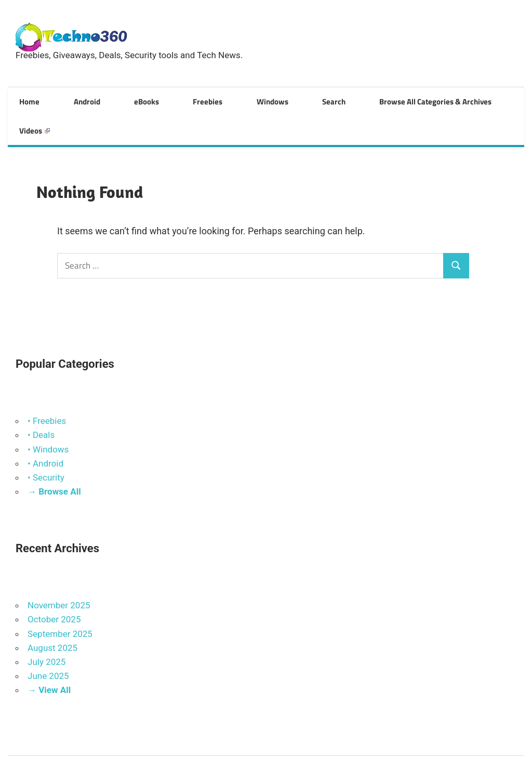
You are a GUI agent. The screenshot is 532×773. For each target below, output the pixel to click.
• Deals (41, 403)
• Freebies (47, 389)
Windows (224, 99)
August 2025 (52, 616)
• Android (45, 431)
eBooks (120, 99)
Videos (461, 99)
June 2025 (48, 644)
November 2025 (59, 573)
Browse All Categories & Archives (366, 99)
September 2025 (60, 601)
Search (275, 99)
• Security (46, 445)
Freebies (170, 99)
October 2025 (54, 587)
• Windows (48, 417)
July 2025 (46, 630)
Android (71, 99)
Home (24, 99)
